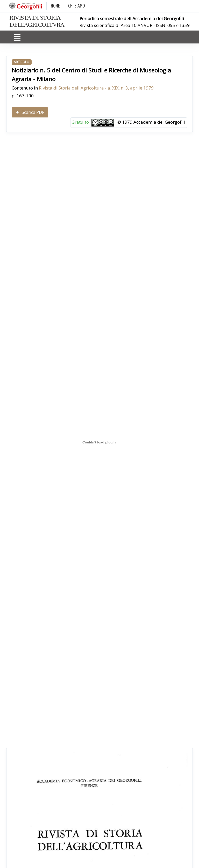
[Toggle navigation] (17, 37)
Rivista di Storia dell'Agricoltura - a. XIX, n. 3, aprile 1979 (96, 88)
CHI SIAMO (76, 6)
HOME (55, 6)
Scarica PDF (30, 112)
